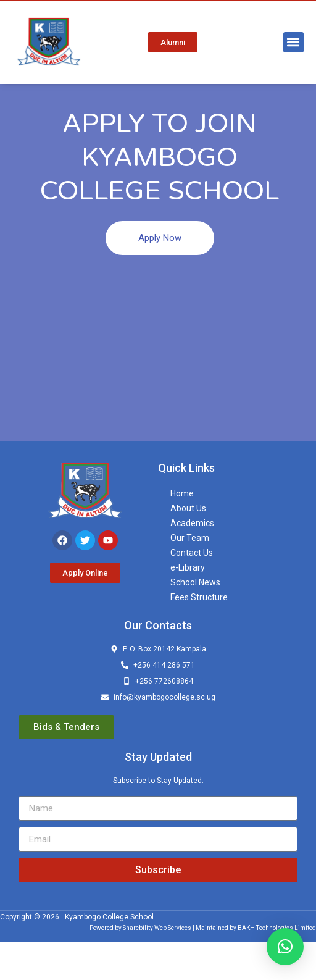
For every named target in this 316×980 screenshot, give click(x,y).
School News (195, 621)
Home (182, 532)
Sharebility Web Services (157, 966)
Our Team (190, 576)
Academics (192, 561)
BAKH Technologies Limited (277, 966)
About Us (188, 547)
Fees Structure (199, 635)
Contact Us (192, 591)
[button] (293, 42)
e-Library (188, 606)
